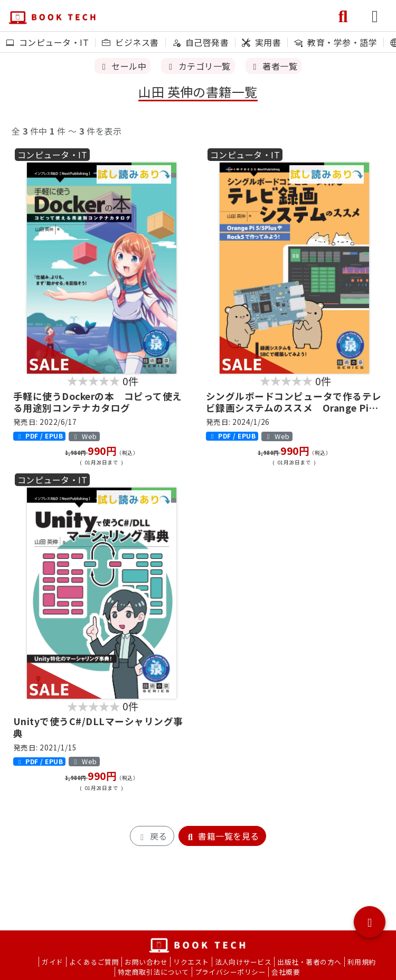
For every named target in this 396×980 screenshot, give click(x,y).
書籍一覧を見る (222, 836)
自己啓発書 (200, 42)
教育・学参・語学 (336, 42)
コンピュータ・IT (47, 42)
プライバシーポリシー (230, 972)
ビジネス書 (130, 42)
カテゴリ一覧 (198, 66)
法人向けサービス (243, 962)
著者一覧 (274, 66)
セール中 (122, 66)
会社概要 (286, 972)
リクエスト (191, 962)
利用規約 (362, 962)
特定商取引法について (153, 972)
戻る (152, 836)
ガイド (52, 962)
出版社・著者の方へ (309, 962)
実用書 (261, 42)
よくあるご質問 (94, 962)
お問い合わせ (146, 962)
